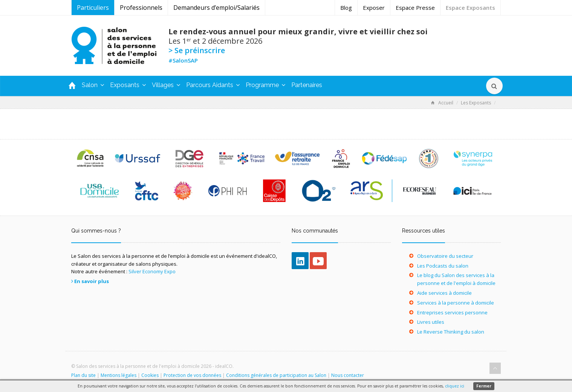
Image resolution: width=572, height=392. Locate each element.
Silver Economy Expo (152, 271)
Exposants (128, 85)
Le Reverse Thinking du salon (451, 332)
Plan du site (83, 375)
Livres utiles (431, 322)
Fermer (484, 386)
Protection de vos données (192, 375)
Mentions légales (119, 375)
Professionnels (141, 8)
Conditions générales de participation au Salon (276, 375)
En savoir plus (92, 281)
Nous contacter (348, 375)
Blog (346, 8)
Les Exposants (476, 103)
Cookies (150, 375)
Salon (93, 85)
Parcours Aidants (213, 85)
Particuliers (93, 8)
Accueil (442, 103)
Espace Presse (415, 8)
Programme (265, 85)
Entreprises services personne (452, 312)
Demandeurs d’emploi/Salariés (216, 8)
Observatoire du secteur (445, 256)
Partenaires (307, 85)
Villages (166, 85)
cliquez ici (455, 386)
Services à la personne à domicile (456, 303)
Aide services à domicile (444, 293)
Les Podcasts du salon (443, 266)
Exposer (374, 8)
